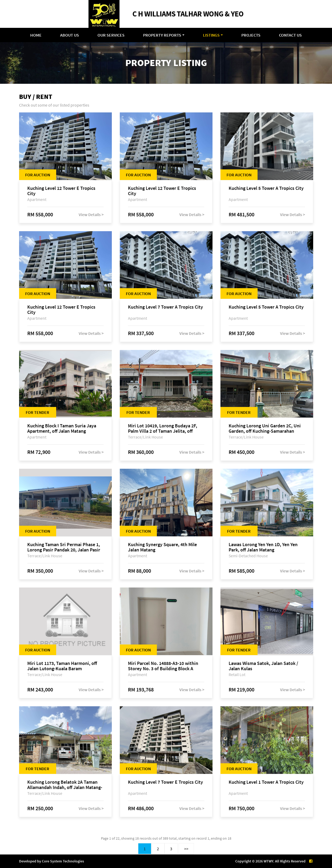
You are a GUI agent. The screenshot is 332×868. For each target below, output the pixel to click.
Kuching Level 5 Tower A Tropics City (266, 188)
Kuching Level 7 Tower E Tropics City (165, 782)
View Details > (91, 214)
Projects (251, 35)
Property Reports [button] (162, 35)
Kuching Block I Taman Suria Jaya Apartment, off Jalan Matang (62, 428)
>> (186, 849)
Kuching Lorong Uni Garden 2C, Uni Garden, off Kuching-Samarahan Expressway (265, 428)
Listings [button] (211, 35)
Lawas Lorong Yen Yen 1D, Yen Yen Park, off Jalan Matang (263, 547)
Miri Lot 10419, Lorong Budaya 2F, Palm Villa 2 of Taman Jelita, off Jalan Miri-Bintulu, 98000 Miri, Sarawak (163, 428)
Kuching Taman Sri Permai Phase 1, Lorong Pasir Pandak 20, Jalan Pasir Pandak (64, 547)
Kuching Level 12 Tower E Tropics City (61, 191)
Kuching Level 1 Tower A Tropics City (266, 782)
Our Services (111, 35)
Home (36, 35)
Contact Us (290, 35)
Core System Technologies (63, 861)
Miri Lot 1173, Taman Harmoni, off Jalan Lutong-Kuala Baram (62, 666)
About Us (70, 35)
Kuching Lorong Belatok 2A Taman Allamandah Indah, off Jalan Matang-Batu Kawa (65, 785)
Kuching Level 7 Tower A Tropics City (165, 307)
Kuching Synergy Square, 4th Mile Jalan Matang (162, 547)
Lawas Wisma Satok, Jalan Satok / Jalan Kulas (263, 666)
